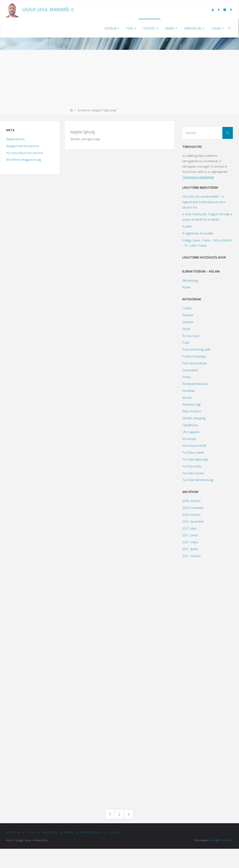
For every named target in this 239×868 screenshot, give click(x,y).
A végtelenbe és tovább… (199, 233)
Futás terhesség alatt (196, 349)
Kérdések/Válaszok (195, 384)
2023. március (191, 515)
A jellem (187, 226)
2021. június (190, 535)
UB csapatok (191, 432)
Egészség (50, 852)
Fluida (212, 860)
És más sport (191, 336)
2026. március (191, 501)
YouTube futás (192, 466)
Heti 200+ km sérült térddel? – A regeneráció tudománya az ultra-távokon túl (204, 202)
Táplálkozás (190, 425)
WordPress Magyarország (24, 160)
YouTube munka (193, 473)
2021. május (190, 542)
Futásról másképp (194, 356)
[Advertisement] (119, 78)
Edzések (188, 315)
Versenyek (189, 439)
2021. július (190, 528)
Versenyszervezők (194, 446)
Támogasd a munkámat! (198, 177)
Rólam (186, 287)
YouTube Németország (198, 480)
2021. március (191, 556)
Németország (191, 405)
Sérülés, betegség (194, 418)
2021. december (193, 522)
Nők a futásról (192, 411)
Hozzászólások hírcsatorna (24, 153)
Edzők (186, 329)
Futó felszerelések (194, 363)
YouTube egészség (195, 459)
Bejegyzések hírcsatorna (22, 146)
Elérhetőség (190, 281)
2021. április (190, 549)
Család (187, 308)
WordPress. (226, 860)
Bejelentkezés (15, 139)
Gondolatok (190, 370)
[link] (230, 28)
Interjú (187, 377)
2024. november (193, 508)
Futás (186, 343)
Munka (187, 398)
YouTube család (193, 452)
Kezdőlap (188, 391)
